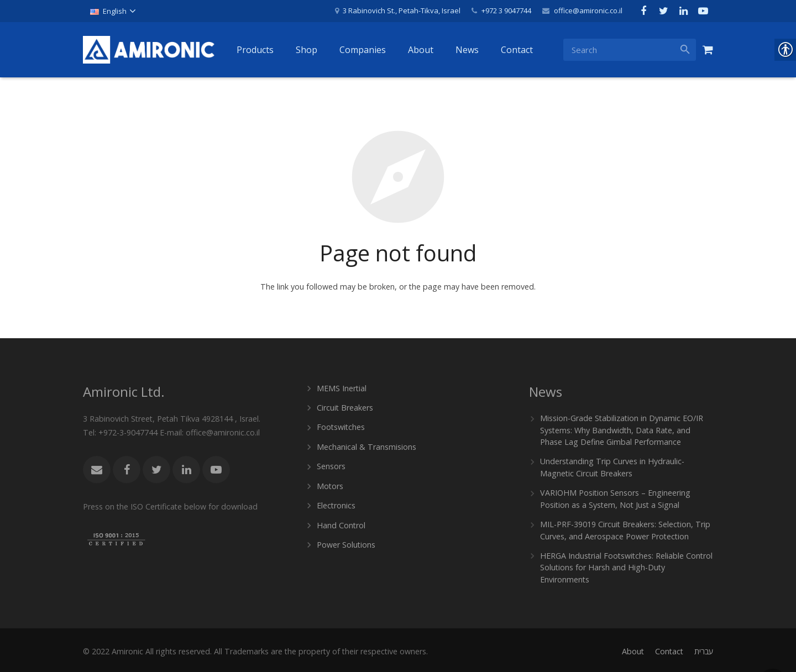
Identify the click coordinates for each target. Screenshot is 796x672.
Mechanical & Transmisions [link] (366, 446)
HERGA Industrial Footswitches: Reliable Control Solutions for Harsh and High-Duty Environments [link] (625, 565)
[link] (112, 11)
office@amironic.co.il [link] (588, 11)
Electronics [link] (336, 504)
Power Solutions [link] (346, 542)
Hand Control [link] (341, 523)
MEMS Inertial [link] (342, 388)
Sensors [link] (331, 465)
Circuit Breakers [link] (345, 407)
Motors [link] (330, 484)
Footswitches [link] (341, 426)
